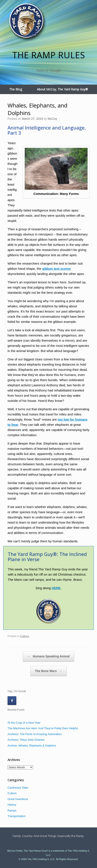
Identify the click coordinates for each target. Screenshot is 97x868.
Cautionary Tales (18, 788)
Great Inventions (18, 799)
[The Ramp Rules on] (22, 701)
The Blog (16, 89)
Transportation (16, 816)
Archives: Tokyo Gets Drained (26, 740)
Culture (25, 636)
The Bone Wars (48, 671)
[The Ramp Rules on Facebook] (12, 701)
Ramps (12, 810)
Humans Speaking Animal (48, 657)
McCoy (52, 119)
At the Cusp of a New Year (24, 723)
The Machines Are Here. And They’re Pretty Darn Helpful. (43, 728)
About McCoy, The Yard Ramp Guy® (62, 89)
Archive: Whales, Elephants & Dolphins (32, 746)
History (12, 805)
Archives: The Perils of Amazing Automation (35, 734)
